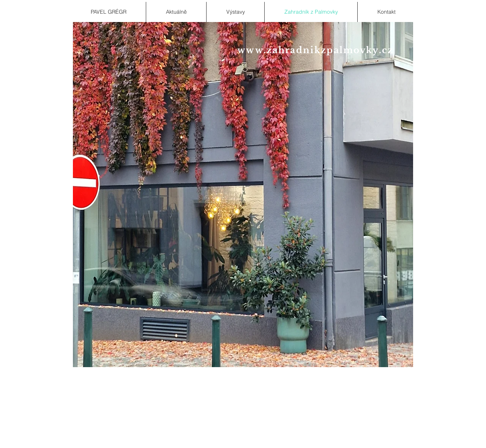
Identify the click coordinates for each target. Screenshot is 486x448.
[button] (243, 195)
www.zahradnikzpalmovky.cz (316, 50)
